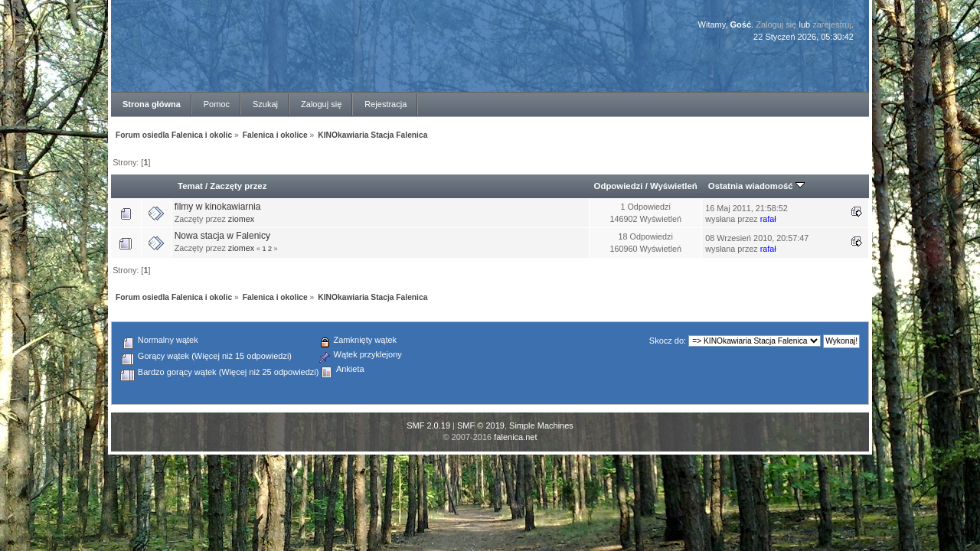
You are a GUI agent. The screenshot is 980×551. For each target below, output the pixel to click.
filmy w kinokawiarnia (218, 207)
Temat (190, 186)
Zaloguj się (776, 24)
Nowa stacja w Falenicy (222, 236)
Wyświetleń (674, 186)
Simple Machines (541, 425)
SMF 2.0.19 (428, 425)
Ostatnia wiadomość (756, 186)
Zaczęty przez (238, 186)
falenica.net (515, 437)
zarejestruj (832, 24)
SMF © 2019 (481, 425)
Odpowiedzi (619, 186)
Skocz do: (668, 341)
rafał (768, 219)
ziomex (241, 219)
